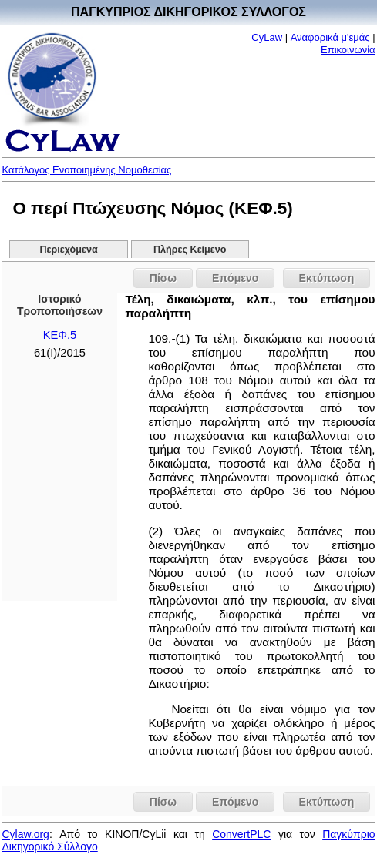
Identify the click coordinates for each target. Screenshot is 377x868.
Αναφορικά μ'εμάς (330, 37)
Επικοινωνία (348, 50)
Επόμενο (235, 278)
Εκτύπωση (327, 278)
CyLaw (267, 37)
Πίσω (163, 278)
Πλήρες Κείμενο (190, 250)
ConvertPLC (241, 834)
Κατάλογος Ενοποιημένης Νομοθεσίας (86, 170)
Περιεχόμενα (68, 250)
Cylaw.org (25, 834)
